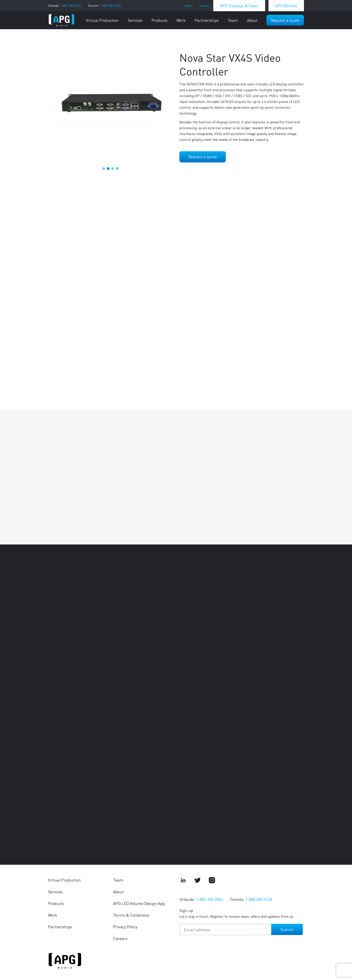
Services (135, 20)
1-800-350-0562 (70, 5)
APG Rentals (286, 6)
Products (159, 20)
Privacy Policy (125, 927)
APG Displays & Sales (239, 6)
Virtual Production (102, 20)
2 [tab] (108, 169)
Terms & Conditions (131, 915)
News (189, 5)
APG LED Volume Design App (139, 903)
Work (181, 20)
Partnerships (207, 20)
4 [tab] (117, 169)
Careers (120, 938)
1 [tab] (104, 169)
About (252, 20)
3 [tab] (113, 169)
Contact (205, 5)
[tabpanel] (110, 104)
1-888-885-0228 (110, 5)
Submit (287, 929)
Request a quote (285, 20)
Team (233, 20)
